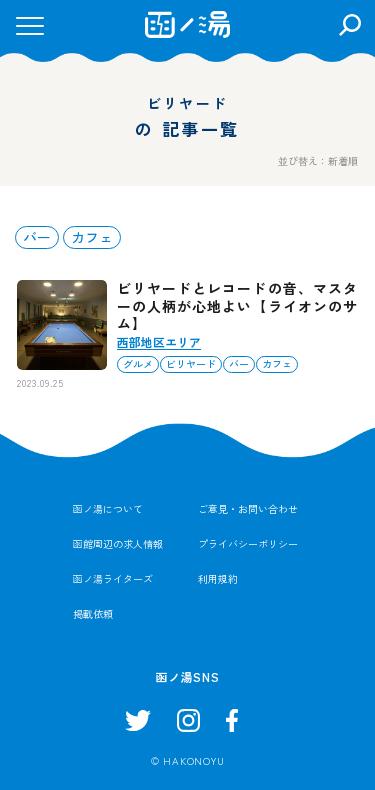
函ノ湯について (108, 508)
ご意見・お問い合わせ (248, 508)
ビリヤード (191, 363)
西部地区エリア (159, 341)
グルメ (138, 363)
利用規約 (218, 578)
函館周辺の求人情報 (118, 543)
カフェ (92, 237)
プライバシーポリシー (248, 543)
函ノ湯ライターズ (113, 578)
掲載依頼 (93, 613)
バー (37, 237)
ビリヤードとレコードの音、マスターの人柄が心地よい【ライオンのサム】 (237, 305)
